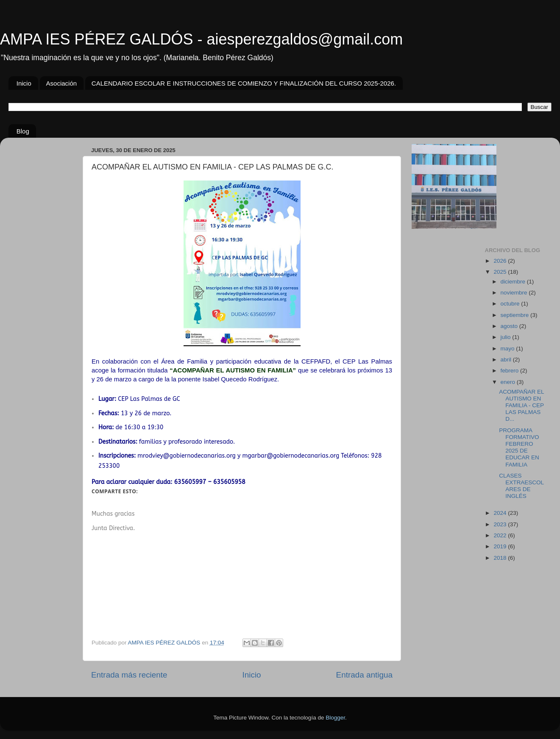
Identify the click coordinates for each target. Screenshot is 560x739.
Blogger (335, 718)
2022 (501, 535)
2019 (501, 546)
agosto (510, 326)
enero (509, 382)
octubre (511, 304)
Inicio (24, 83)
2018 (501, 558)
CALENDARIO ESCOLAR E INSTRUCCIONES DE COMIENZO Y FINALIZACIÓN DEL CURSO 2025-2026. (244, 83)
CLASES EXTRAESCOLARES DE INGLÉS (521, 486)
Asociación (62, 83)
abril (507, 360)
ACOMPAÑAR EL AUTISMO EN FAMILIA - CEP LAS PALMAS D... (521, 406)
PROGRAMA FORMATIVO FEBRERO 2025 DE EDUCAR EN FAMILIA (519, 447)
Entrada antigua (364, 675)
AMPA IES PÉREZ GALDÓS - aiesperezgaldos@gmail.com (201, 39)
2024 (501, 513)
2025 (501, 272)
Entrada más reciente (129, 675)
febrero (511, 371)
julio (507, 337)
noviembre (515, 293)
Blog (23, 131)
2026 (501, 261)
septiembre (516, 315)
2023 (501, 524)
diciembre (514, 282)
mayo (508, 349)
